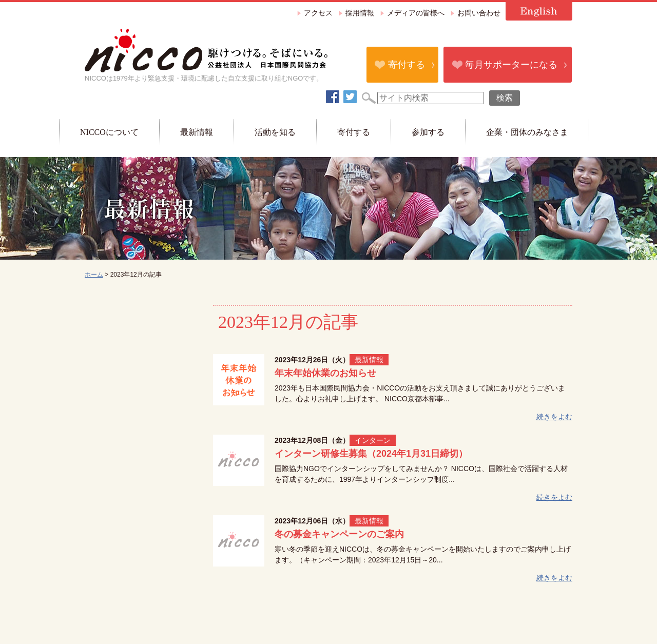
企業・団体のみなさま (527, 132)
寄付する (407, 65)
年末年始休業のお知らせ (325, 373)
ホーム (94, 275)
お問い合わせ (479, 13)
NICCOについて (109, 132)
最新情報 (197, 132)
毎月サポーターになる (511, 65)
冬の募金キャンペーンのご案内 (339, 534)
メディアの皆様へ (416, 13)
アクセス (318, 13)
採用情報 (360, 13)
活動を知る (275, 132)
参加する (428, 132)
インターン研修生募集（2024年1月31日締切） (371, 454)
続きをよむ (554, 417)
